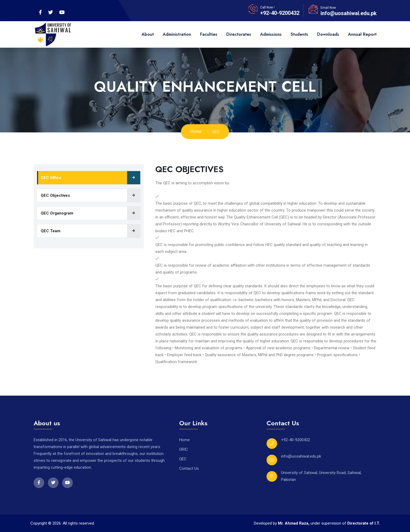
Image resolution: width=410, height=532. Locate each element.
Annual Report (362, 34)
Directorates (239, 34)
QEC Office (51, 178)
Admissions (271, 34)
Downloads (328, 34)
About (148, 34)
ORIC (184, 449)
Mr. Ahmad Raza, (294, 523)
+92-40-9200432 (280, 13)
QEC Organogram (57, 213)
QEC (183, 459)
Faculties (209, 34)
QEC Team (51, 231)
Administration (177, 34)
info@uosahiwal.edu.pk (349, 13)
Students (299, 34)
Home (196, 131)
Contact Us (189, 468)
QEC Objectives (55, 195)
